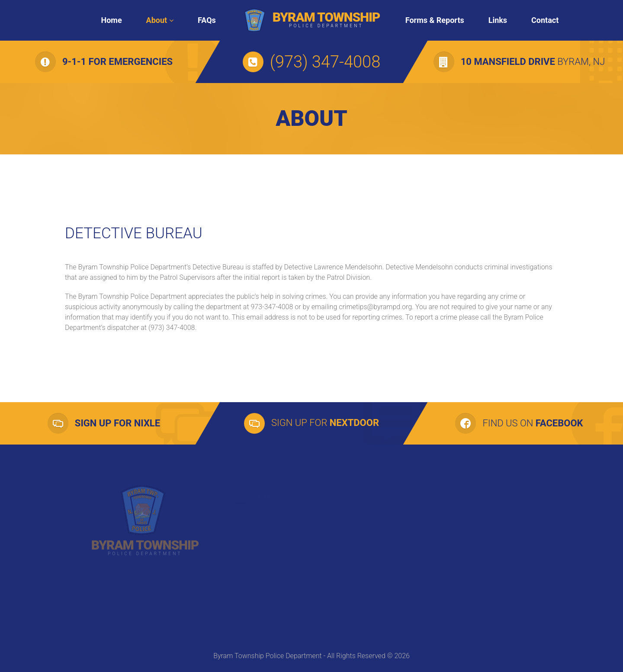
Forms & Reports (435, 20)
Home (111, 20)
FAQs (207, 20)
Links (498, 20)
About (157, 20)
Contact (545, 20)
